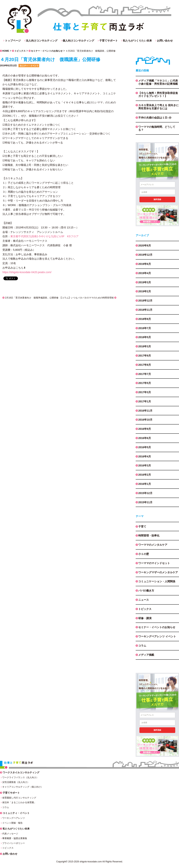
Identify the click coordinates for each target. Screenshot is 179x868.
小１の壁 (144, 554)
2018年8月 (145, 319)
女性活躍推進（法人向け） (16, 782)
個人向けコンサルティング (78, 41)
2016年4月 (145, 456)
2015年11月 (145, 502)
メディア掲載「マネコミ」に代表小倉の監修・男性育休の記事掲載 (158, 82)
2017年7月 (145, 374)
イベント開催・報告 (12, 823)
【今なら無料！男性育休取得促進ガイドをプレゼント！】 (158, 95)
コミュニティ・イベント (16, 813)
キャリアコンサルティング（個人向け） (23, 787)
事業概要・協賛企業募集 (15, 838)
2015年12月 (145, 493)
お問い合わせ (165, 41)
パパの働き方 (146, 591)
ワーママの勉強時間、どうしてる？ (157, 128)
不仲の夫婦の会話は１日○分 (155, 118)
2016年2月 (145, 475)
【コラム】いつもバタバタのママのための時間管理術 (88, 298)
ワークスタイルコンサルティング (21, 772)
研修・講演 (145, 618)
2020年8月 (145, 246)
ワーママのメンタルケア (153, 545)
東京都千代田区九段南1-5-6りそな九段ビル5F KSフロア (44, 236)
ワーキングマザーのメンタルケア (158, 572)
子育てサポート (109, 41)
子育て (142, 527)
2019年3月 (145, 282)
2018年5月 (145, 337)
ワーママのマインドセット (154, 563)
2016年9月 (145, 429)
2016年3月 (145, 465)
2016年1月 (145, 484)
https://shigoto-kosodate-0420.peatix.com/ (27, 272)
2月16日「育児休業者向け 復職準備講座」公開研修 (30, 298)
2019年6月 (145, 264)
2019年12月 (145, 255)
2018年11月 (145, 310)
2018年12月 (145, 301)
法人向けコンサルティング (42, 41)
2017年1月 (145, 401)
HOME (6, 51)
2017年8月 (145, 365)
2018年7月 (145, 328)
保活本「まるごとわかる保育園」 (19, 802)
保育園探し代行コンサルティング (19, 798)
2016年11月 (145, 411)
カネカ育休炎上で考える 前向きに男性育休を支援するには (158, 107)
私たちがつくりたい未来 (137, 41)
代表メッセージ (10, 834)
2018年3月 (145, 346)
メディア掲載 (146, 655)
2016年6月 (145, 438)
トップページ (13, 41)
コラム (142, 646)
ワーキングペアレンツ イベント (157, 636)
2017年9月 (145, 356)
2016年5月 (145, 447)
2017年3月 (145, 392)
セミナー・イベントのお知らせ (47, 51)
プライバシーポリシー (14, 843)
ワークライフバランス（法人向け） (20, 777)
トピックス (20, 51)
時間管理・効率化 (149, 536)
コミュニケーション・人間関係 (157, 581)
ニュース (144, 600)
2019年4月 (145, 273)
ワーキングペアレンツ (14, 818)
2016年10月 (145, 420)
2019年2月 (145, 291)
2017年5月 (145, 383)
